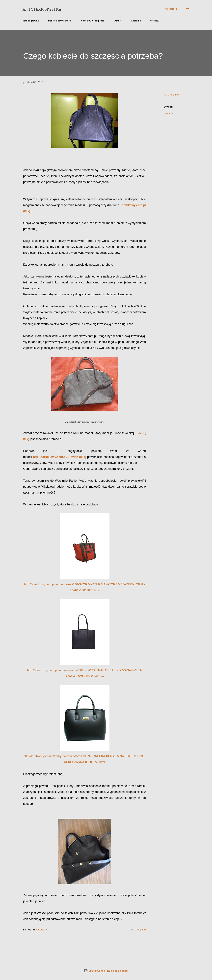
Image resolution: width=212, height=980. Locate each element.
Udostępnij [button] (171, 95)
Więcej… (155, 21)
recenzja (168, 113)
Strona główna (31, 21)
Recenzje (136, 21)
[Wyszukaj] (172, 9)
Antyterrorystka (42, 9)
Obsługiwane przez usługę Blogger (106, 971)
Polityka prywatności (60, 21)
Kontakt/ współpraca (93, 21)
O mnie (118, 21)
